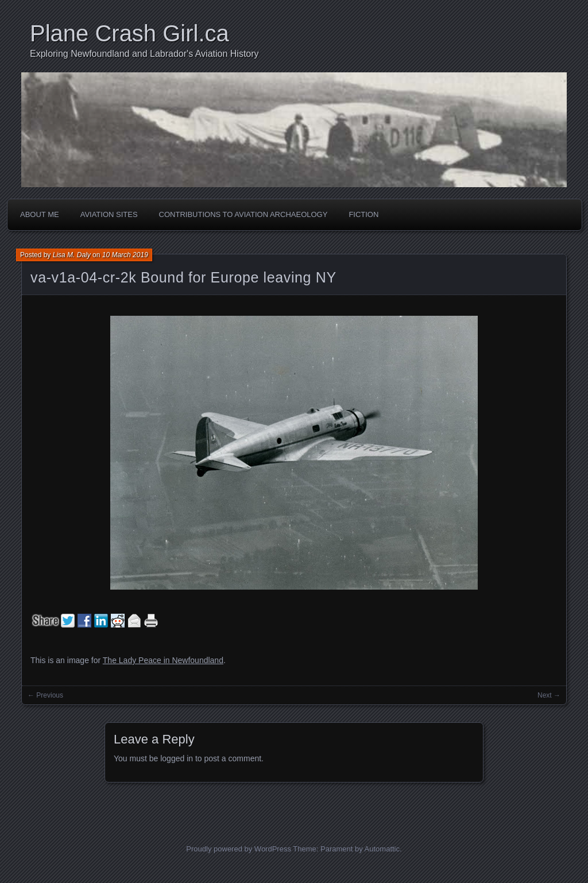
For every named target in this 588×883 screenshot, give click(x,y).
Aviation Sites (109, 214)
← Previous (45, 695)
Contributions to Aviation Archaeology (243, 214)
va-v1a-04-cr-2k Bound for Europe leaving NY (183, 277)
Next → (549, 695)
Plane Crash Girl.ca (129, 33)
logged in (177, 758)
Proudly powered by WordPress (239, 849)
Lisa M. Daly (72, 255)
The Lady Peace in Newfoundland (163, 660)
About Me (40, 214)
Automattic (382, 849)
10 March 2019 (125, 255)
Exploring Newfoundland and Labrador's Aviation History (144, 54)
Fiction (363, 214)
